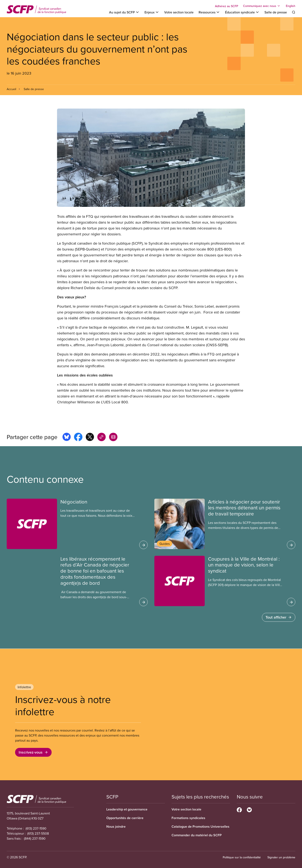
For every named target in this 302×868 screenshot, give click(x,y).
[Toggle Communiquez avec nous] (262, 6)
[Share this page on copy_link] (102, 438)
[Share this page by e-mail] (113, 438)
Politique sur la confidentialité (242, 857)
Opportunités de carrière (125, 818)
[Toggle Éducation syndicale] (242, 12)
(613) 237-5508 (38, 833)
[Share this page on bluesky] (67, 438)
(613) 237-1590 (36, 828)
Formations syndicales (188, 818)
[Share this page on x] (90, 438)
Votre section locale (179, 12)
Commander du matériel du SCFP (197, 835)
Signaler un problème (281, 857)
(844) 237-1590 (35, 838)
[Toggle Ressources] (209, 12)
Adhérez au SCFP (226, 6)
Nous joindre (116, 827)
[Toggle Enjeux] (152, 12)
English (291, 6)
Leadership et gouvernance (127, 809)
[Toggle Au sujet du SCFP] (124, 12)
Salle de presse (276, 12)
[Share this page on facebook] (78, 438)
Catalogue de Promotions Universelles (200, 827)
